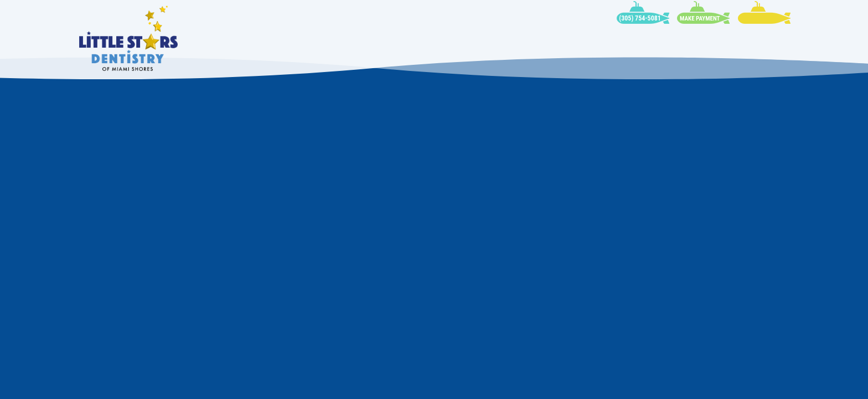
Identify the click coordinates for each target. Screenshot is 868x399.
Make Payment (700, 19)
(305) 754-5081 (640, 18)
